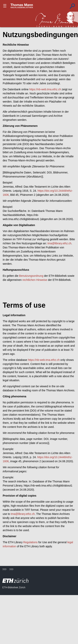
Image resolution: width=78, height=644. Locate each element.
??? (22, 6)
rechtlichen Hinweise (35, 280)
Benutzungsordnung (31, 276)
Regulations (31, 542)
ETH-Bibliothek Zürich (14, 587)
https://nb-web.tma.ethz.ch (45, 89)
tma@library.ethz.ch (59, 243)
